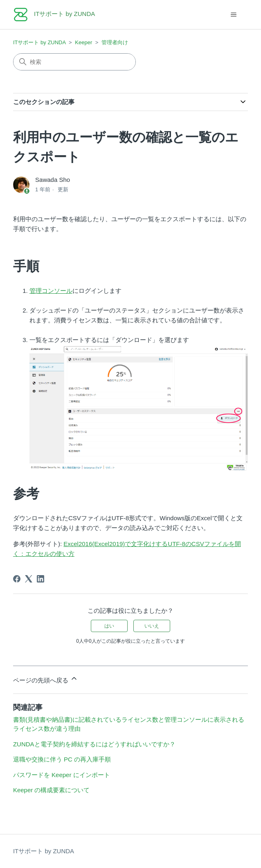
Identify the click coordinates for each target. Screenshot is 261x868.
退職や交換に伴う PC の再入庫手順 (62, 759)
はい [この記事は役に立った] (109, 626)
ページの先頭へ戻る (46, 679)
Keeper (83, 42)
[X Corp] (29, 579)
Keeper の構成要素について (52, 790)
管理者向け (115, 42)
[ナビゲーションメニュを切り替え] (233, 15)
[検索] (74, 62)
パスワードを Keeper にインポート (62, 775)
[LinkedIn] (40, 579)
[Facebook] (17, 579)
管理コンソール (51, 291)
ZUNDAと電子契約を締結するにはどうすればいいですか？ (94, 744)
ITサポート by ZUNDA (39, 42)
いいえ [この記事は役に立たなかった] (152, 626)
